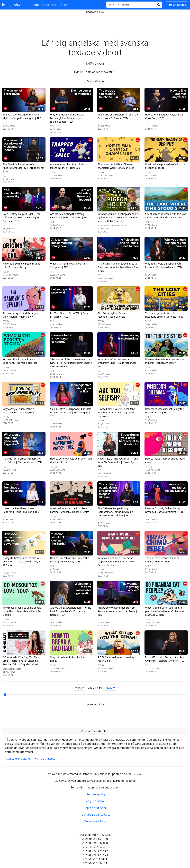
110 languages (176, 5)
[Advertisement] (95, 21)
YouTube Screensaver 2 (95, 815)
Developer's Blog (95, 821)
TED (5, 123)
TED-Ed (54, 172)
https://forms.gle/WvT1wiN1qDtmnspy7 (30, 759)
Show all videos (97, 81)
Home (35, 5)
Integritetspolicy (95, 794)
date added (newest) (99, 72)
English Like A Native (13, 669)
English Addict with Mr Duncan (112, 226)
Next (110, 688)
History (63, 5)
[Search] (131, 5)
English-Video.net (95, 808)
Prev (79, 688)
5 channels (49, 5)
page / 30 (95, 688)
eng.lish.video (15, 5)
